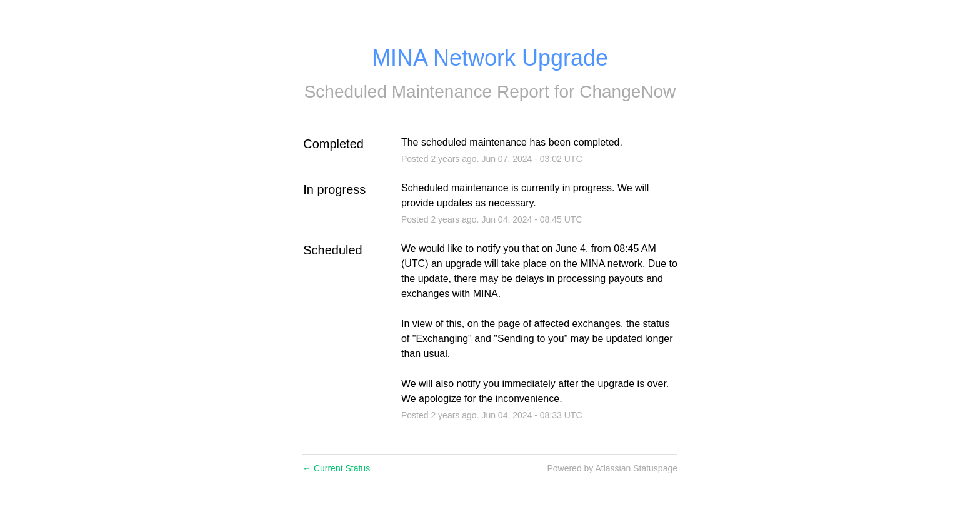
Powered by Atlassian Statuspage (612, 468)
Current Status (336, 468)
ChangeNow (627, 92)
